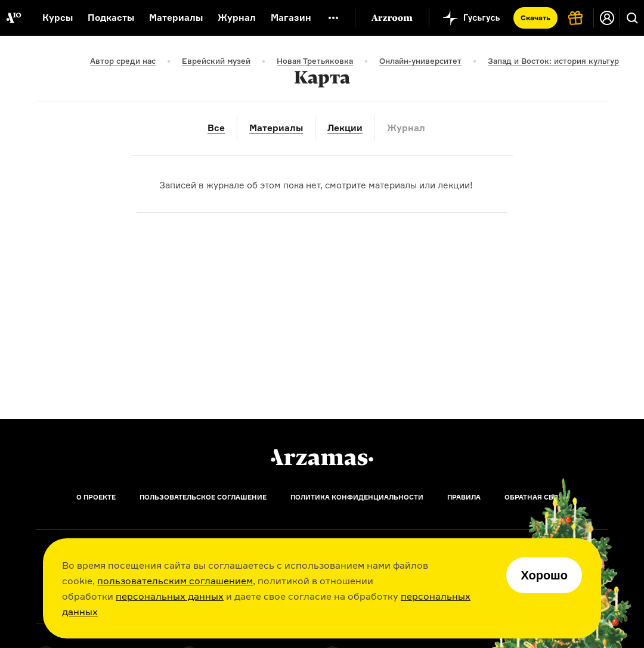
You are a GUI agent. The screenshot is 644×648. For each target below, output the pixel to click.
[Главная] (322, 457)
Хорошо (544, 575)
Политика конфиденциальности (357, 497)
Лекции (345, 128)
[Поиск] (632, 18)
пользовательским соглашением (175, 581)
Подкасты (111, 18)
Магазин (291, 18)
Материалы (176, 18)
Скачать (535, 18)
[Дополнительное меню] (333, 18)
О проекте (96, 497)
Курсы (58, 18)
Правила (464, 497)
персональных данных (170, 596)
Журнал (237, 18)
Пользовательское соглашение (203, 497)
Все (216, 128)
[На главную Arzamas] (13, 18)
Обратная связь (536, 497)
